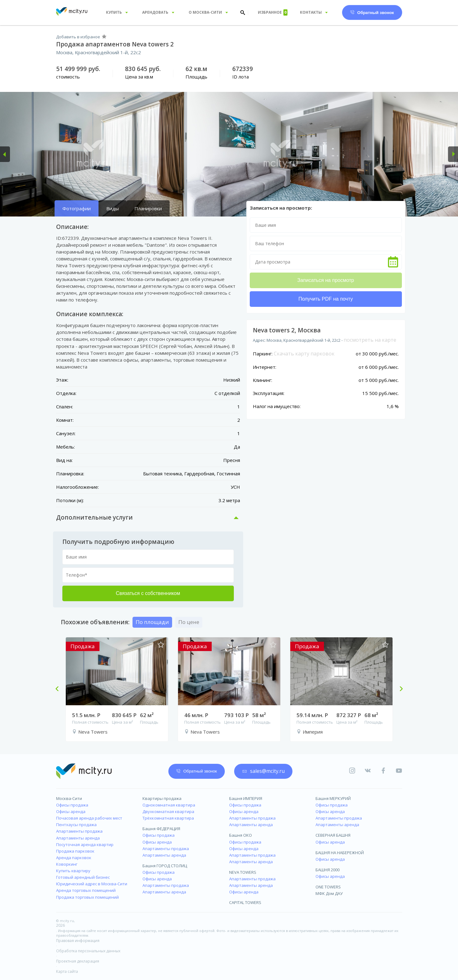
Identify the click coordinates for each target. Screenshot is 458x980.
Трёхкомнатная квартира (168, 818)
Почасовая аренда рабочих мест (89, 818)
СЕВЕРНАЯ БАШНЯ (333, 835)
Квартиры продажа (162, 798)
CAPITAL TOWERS (245, 902)
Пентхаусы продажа (76, 825)
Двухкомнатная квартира (168, 811)
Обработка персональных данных (88, 951)
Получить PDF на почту (325, 299)
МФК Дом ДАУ (329, 893)
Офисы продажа (72, 805)
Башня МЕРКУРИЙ (333, 798)
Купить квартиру (73, 871)
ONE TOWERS (328, 887)
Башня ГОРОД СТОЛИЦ (165, 866)
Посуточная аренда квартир (85, 844)
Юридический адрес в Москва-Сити (92, 884)
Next (399, 689)
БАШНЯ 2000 (328, 870)
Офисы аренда (71, 811)
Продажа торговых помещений (87, 897)
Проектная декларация (78, 961)
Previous (60, 689)
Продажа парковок (75, 851)
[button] (5, 154)
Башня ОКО (241, 835)
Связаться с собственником (148, 593)
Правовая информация (78, 941)
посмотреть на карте (370, 340)
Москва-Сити (69, 798)
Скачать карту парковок (304, 354)
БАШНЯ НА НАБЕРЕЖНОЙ (340, 853)
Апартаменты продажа (79, 831)
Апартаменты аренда (78, 838)
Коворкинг (67, 864)
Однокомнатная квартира (169, 805)
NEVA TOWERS (243, 872)
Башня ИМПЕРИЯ (246, 798)
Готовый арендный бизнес (83, 877)
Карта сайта (67, 971)
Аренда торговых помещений (86, 890)
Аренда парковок (74, 858)
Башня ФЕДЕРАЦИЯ (161, 829)
